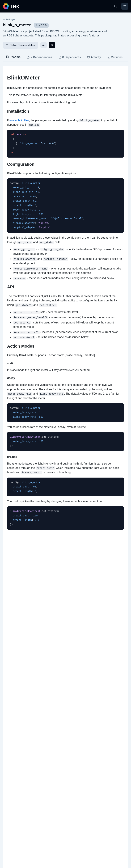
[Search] (116, 6)
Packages (9, 19)
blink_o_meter (17, 25)
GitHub (10, 733)
